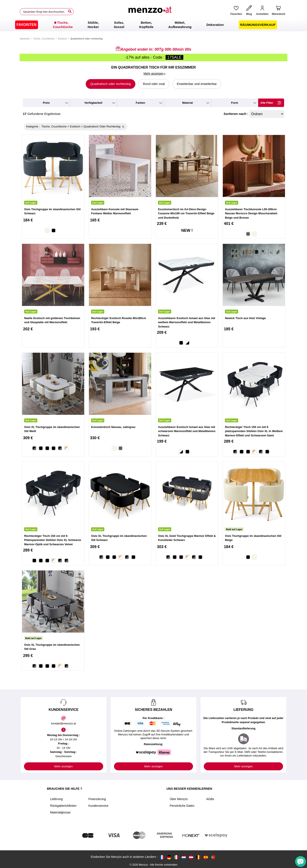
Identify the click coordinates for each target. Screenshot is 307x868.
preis (46, 103)
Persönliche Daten (182, 806)
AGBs (210, 799)
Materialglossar (60, 812)
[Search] (70, 11)
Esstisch (63, 39)
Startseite (25, 39)
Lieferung (56, 799)
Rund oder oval (154, 84)
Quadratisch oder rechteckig (111, 84)
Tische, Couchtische (44, 39)
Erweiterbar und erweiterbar (197, 84)
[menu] (153, 25)
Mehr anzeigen (63, 766)
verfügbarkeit (93, 103)
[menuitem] (27, 25)
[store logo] (150, 12)
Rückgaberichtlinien (63, 806)
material (188, 103)
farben (140, 103)
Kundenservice (98, 806)
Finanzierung (97, 799)
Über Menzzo (179, 799)
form (235, 103)
